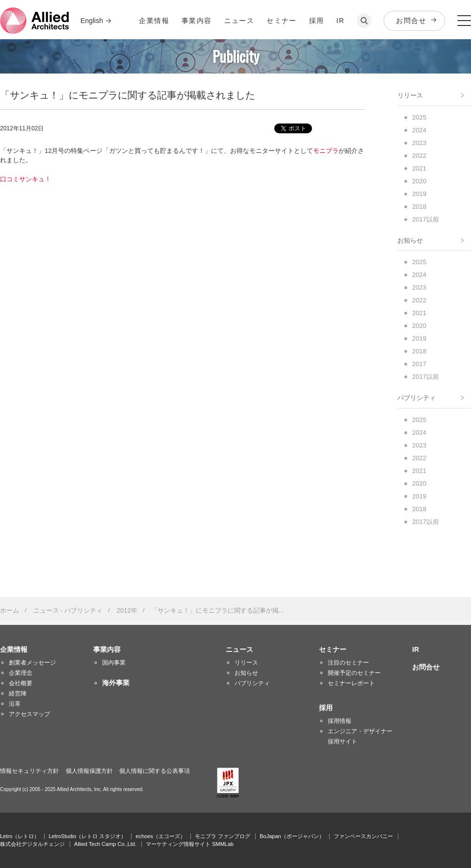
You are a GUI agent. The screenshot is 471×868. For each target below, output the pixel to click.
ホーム (10, 610)
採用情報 (340, 721)
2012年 (127, 610)
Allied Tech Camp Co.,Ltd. (105, 844)
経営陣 (18, 694)
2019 (419, 194)
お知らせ (410, 240)
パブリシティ (417, 398)
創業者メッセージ (32, 663)
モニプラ (326, 151)
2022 (419, 156)
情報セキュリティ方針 (29, 771)
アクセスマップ (29, 714)
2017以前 (426, 219)
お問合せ (411, 21)
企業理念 (21, 673)
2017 (419, 364)
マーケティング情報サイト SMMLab (190, 844)
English (92, 21)
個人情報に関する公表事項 (155, 771)
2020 (419, 181)
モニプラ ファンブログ (222, 836)
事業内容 (197, 21)
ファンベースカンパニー (363, 836)
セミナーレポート (351, 683)
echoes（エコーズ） (161, 836)
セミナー (282, 21)
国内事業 (114, 663)
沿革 (15, 704)
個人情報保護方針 (89, 771)
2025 (419, 117)
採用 (317, 21)
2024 (419, 130)
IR (341, 21)
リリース (410, 95)
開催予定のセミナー (354, 673)
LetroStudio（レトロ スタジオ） (87, 836)
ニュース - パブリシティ (68, 610)
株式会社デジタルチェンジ (32, 844)
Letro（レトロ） (20, 836)
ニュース (239, 21)
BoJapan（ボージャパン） (292, 836)
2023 (419, 143)
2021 (419, 168)
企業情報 (154, 21)
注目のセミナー (348, 663)
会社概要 (21, 683)
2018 (419, 207)
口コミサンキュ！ (26, 179)
